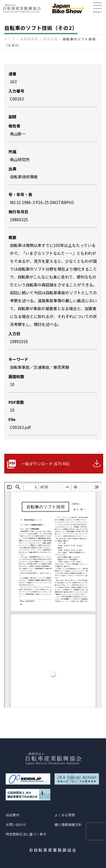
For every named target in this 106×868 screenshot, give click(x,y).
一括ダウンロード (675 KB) (45, 464)
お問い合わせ (16, 824)
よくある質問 (65, 815)
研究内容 (51, 39)
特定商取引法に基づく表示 (26, 834)
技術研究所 (29, 39)
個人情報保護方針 (68, 824)
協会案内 (12, 815)
